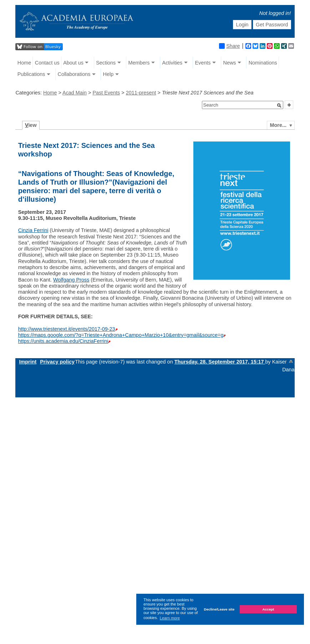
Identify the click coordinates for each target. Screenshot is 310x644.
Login (242, 25)
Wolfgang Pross (71, 280)
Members (139, 63)
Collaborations (74, 74)
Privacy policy (57, 362)
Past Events (106, 93)
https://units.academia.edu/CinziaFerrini (63, 341)
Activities (172, 63)
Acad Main (75, 93)
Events (203, 63)
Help (108, 74)
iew (31, 125)
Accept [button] (268, 609)
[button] (279, 105)
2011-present (141, 93)
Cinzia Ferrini (33, 230)
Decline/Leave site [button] (219, 609)
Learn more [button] (170, 618)
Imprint (28, 362)
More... (278, 125)
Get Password (272, 25)
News (230, 63)
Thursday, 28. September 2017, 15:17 (220, 362)
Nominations (263, 63)
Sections (106, 63)
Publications (31, 74)
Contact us (47, 63)
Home (24, 63)
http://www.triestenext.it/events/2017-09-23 (67, 329)
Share (229, 46)
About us (73, 63)
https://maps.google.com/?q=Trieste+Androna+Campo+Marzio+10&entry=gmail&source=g (121, 335)
